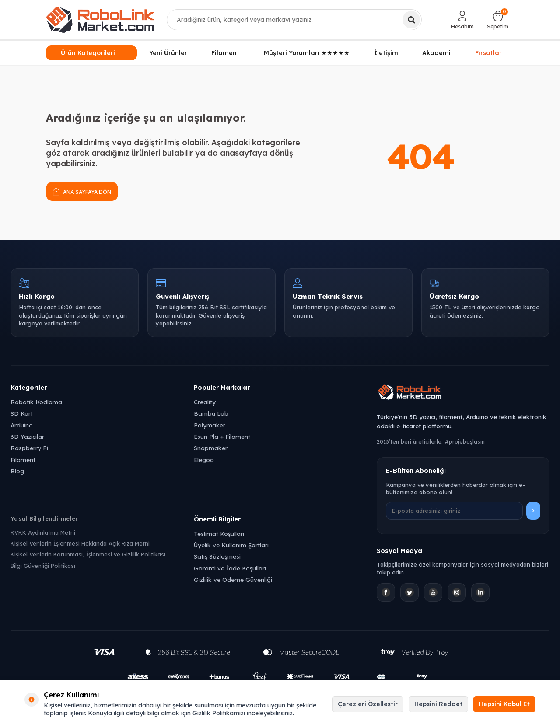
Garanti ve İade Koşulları (230, 568)
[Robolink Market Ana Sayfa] (463, 393)
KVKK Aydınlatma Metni (43, 532)
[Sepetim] (498, 20)
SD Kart (22, 413)
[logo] (100, 20)
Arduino (22, 425)
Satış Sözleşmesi (217, 556)
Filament (225, 53)
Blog (17, 471)
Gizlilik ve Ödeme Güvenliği (233, 579)
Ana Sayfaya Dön (82, 191)
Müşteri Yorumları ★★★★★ (307, 53)
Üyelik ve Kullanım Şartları (231, 545)
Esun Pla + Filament (222, 436)
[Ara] (411, 20)
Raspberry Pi (29, 448)
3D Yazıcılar (27, 436)
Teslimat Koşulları (219, 534)
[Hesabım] (462, 20)
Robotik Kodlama (36, 402)
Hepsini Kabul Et (504, 704)
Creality (205, 402)
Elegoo (204, 460)
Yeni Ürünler (168, 53)
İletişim (386, 53)
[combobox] (294, 20)
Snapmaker (211, 448)
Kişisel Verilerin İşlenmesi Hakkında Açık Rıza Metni (80, 543)
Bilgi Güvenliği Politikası (43, 566)
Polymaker (210, 425)
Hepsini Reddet (438, 704)
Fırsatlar (488, 52)
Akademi (436, 53)
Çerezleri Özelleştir (368, 704)
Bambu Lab (211, 413)
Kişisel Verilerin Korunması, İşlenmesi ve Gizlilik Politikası (88, 554)
